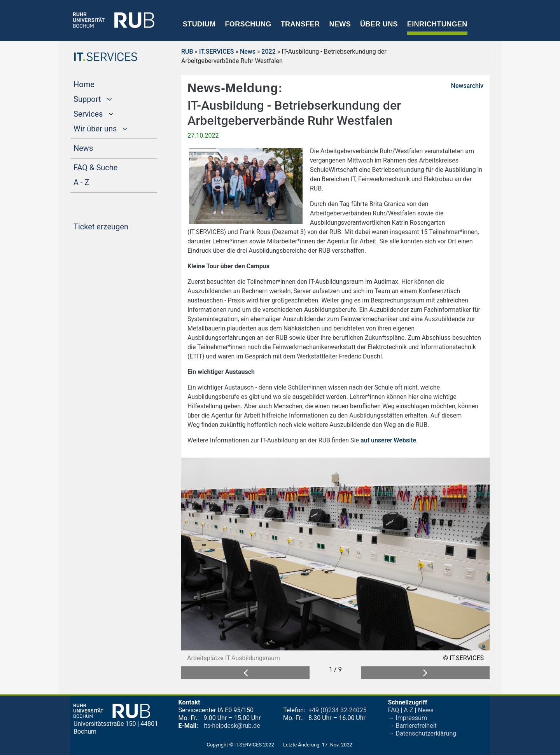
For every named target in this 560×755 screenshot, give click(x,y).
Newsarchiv (467, 86)
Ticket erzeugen (115, 226)
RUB (187, 52)
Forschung (248, 24)
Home (99, 84)
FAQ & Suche (95, 168)
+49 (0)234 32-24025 (337, 710)
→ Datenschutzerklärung (422, 733)
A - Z (96, 182)
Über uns (379, 24)
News (340, 24)
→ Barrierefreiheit (412, 726)
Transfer (300, 24)
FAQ (394, 710)
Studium (199, 24)
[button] (245, 673)
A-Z (408, 710)
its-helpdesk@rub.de (232, 726)
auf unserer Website (388, 440)
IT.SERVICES (216, 52)
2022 (268, 52)
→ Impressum (408, 718)
